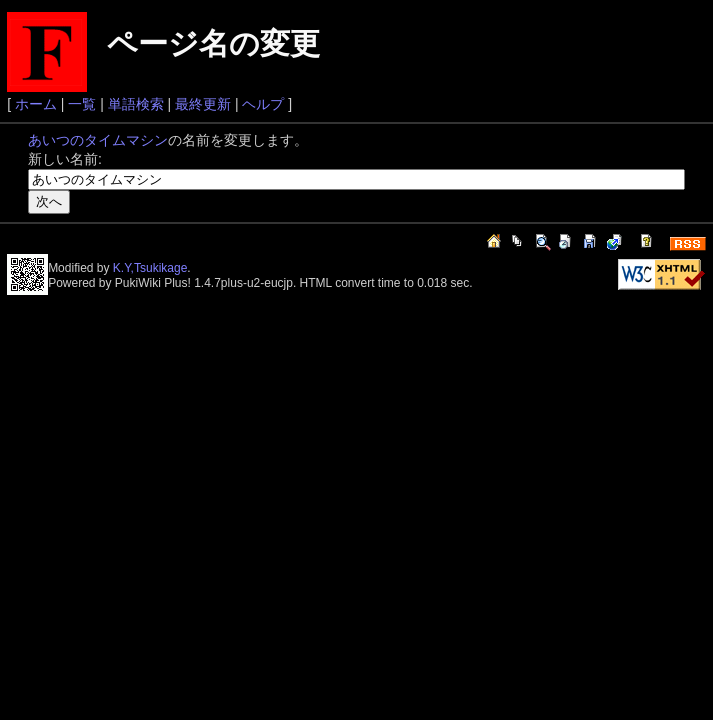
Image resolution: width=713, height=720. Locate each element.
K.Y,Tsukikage (150, 268)
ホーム (36, 104)
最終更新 (203, 104)
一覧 (82, 104)
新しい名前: (65, 159)
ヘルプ (263, 104)
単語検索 (136, 104)
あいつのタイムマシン (98, 140)
